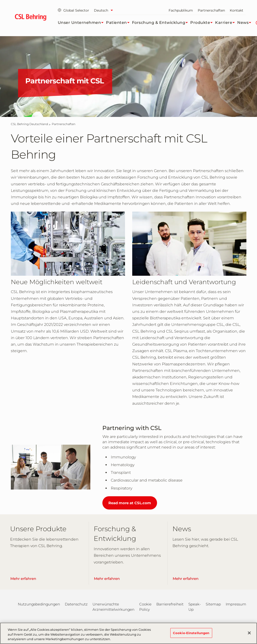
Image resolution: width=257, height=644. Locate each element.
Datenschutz (76, 604)
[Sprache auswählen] (105, 10)
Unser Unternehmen (82, 23)
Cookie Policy (145, 607)
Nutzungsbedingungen (39, 604)
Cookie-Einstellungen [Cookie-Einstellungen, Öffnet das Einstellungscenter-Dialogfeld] (191, 635)
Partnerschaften (211, 10)
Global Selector (73, 10)
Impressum (236, 604)
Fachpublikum (181, 10)
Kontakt (237, 10)
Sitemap (213, 604)
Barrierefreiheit (170, 604)
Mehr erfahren (23, 579)
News (245, 23)
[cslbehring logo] (31, 18)
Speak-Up (195, 607)
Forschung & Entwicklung (161, 23)
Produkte (203, 23)
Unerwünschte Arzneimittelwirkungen (113, 607)
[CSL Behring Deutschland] (29, 124)
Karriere (226, 23)
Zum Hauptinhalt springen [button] (0, 0)
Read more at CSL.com (130, 503)
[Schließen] (249, 635)
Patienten (119, 23)
